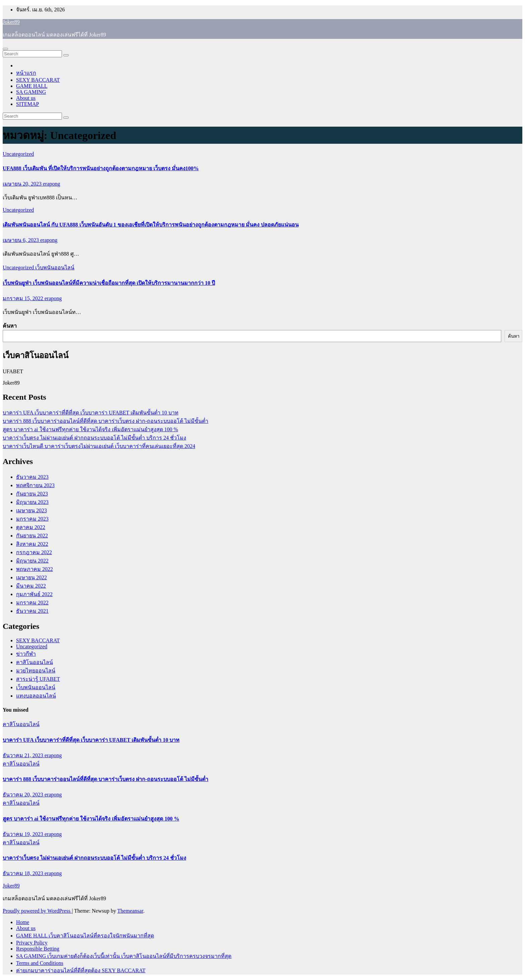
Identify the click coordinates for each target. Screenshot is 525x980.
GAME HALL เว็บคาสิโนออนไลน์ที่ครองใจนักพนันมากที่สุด (85, 936)
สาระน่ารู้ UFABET (38, 679)
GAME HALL (32, 86)
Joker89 (11, 22)
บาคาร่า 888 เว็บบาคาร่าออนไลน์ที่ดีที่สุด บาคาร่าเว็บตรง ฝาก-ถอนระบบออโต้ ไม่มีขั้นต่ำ (105, 421)
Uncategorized (18, 154)
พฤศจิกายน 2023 (35, 485)
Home (23, 922)
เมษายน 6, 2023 (21, 240)
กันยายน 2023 (32, 494)
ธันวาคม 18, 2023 (24, 873)
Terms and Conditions (40, 963)
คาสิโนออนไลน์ (34, 662)
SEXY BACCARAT (38, 80)
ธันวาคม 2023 (32, 477)
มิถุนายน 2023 (32, 502)
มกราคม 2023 (32, 519)
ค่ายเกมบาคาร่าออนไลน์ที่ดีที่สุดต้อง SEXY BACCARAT (81, 970)
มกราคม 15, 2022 (24, 298)
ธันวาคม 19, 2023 (24, 834)
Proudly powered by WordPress (37, 911)
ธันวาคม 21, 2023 (24, 755)
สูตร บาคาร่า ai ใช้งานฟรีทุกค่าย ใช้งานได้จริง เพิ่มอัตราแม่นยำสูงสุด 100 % (90, 429)
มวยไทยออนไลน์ (36, 671)
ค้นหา (10, 326)
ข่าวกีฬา (26, 654)
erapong (52, 184)
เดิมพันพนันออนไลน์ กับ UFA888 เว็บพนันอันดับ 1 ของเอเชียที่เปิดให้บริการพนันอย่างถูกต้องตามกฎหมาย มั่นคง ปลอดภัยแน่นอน (151, 225)
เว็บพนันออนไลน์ (55, 268)
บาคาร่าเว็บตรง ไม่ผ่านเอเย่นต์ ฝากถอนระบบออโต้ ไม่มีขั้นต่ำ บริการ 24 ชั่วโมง (94, 438)
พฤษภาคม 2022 (34, 569)
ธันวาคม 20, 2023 (24, 795)
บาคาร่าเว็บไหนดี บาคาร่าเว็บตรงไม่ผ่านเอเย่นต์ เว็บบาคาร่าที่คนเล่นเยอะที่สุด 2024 (99, 446)
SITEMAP (27, 104)
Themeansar (130, 911)
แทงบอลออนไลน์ (36, 696)
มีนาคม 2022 (31, 586)
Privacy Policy (32, 943)
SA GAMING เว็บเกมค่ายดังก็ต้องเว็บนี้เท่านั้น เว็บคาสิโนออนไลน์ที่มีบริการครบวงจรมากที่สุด (124, 956)
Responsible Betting (38, 949)
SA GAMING (31, 92)
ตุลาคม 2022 (31, 527)
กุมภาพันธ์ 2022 (34, 594)
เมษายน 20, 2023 (23, 184)
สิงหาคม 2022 (32, 544)
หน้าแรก (26, 73)
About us (26, 98)
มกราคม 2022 (32, 603)
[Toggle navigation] (5, 49)
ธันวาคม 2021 (32, 611)
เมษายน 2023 (31, 510)
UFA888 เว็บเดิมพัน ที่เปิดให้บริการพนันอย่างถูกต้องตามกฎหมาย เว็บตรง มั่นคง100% (101, 168)
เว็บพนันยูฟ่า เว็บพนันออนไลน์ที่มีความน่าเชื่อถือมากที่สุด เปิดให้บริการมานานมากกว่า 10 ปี (109, 283)
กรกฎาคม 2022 (34, 552)
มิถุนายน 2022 (32, 561)
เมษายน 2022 (31, 577)
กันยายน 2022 (32, 536)
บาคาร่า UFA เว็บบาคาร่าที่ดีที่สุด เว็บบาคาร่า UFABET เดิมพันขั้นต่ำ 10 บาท (91, 413)
